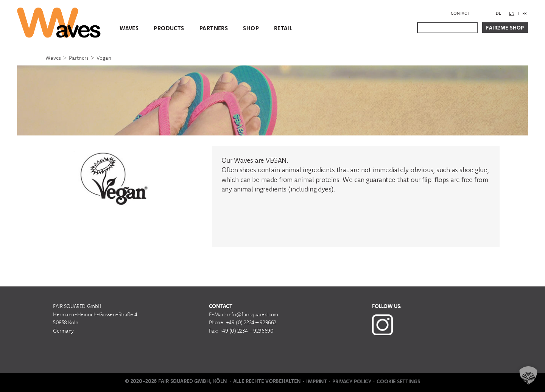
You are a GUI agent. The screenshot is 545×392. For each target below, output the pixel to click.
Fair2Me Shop (505, 28)
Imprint (317, 381)
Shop (251, 28)
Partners (214, 28)
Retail (283, 28)
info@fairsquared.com (253, 314)
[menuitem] (498, 13)
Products (169, 28)
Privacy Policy (352, 381)
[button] (528, 375)
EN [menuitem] (512, 13)
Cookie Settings (398, 381)
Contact (460, 13)
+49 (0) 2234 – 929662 (251, 322)
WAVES (129, 28)
